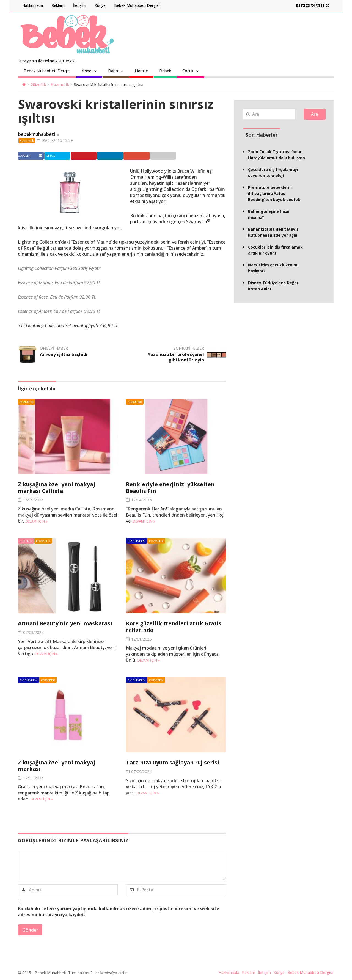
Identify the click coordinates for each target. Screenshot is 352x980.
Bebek (165, 71)
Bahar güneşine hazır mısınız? (269, 214)
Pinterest (87, 156)
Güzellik (38, 84)
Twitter (58, 156)
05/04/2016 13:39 (57, 140)
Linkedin (115, 156)
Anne (86, 71)
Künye (100, 5)
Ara (314, 114)
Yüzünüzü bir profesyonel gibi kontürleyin (176, 358)
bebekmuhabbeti (37, 134)
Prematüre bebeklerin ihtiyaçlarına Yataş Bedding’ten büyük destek (274, 193)
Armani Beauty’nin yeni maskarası (67, 624)
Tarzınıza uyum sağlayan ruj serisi (174, 762)
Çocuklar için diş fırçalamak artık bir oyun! (275, 250)
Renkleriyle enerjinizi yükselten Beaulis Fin (171, 488)
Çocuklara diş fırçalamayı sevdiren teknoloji (273, 172)
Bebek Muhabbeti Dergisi (137, 5)
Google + (143, 156)
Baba (113, 71)
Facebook (31, 156)
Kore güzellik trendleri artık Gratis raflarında (176, 627)
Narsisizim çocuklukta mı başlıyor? (273, 268)
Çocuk (188, 71)
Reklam (58, 5)
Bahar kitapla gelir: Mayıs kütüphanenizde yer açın (273, 232)
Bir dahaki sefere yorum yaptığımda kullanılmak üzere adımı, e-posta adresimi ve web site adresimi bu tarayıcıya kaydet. (119, 911)
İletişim (80, 5)
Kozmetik (60, 84)
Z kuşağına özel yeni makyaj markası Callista (58, 488)
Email (170, 156)
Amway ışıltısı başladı (64, 355)
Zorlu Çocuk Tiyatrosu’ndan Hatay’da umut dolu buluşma (277, 155)
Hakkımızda (33, 5)
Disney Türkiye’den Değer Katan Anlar (273, 286)
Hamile (141, 71)
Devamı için (36, 522)
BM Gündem (137, 541)
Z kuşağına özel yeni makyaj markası (58, 766)
